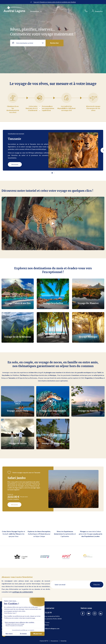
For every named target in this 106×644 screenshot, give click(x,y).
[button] (103, 150)
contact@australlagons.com (50, 628)
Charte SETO (44, 641)
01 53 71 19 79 (46, 613)
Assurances (54, 641)
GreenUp (63, 641)
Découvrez (15, 164)
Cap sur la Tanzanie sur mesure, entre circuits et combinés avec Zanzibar (55, 2)
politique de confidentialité (23, 592)
